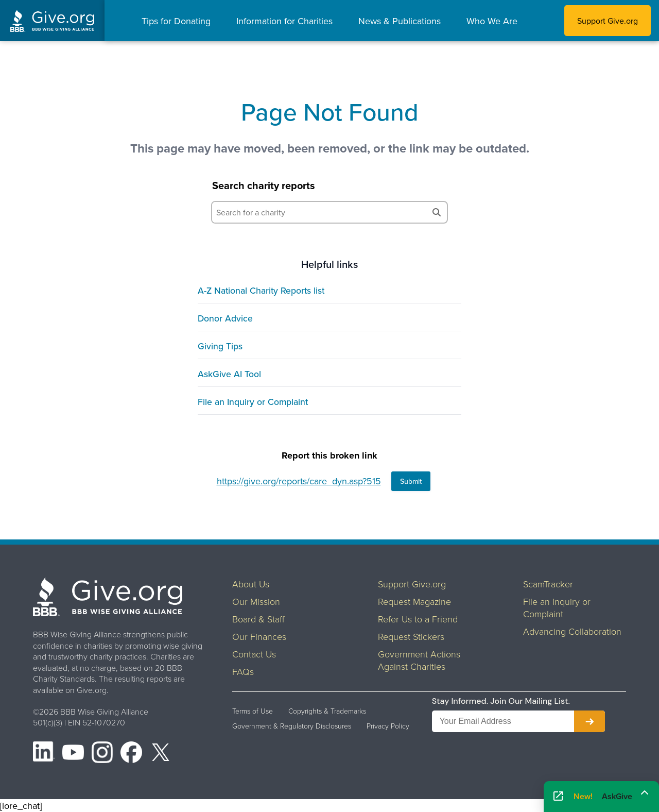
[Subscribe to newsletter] (589, 721)
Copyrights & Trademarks (327, 711)
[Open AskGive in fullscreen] (558, 797)
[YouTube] (73, 754)
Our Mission (256, 601)
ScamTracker (548, 584)
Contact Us (254, 654)
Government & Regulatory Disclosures (292, 726)
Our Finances (259, 636)
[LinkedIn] (44, 754)
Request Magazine (414, 601)
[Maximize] (645, 793)
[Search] (437, 212)
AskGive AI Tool (229, 374)
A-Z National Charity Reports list (261, 290)
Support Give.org (608, 21)
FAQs (243, 671)
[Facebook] (131, 754)
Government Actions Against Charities (419, 660)
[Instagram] (102, 754)
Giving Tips (220, 346)
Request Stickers (411, 636)
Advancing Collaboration (572, 631)
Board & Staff (258, 619)
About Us (251, 584)
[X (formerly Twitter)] (161, 754)
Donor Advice (225, 318)
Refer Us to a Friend (418, 619)
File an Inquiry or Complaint (253, 402)
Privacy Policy (388, 726)
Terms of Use (253, 711)
